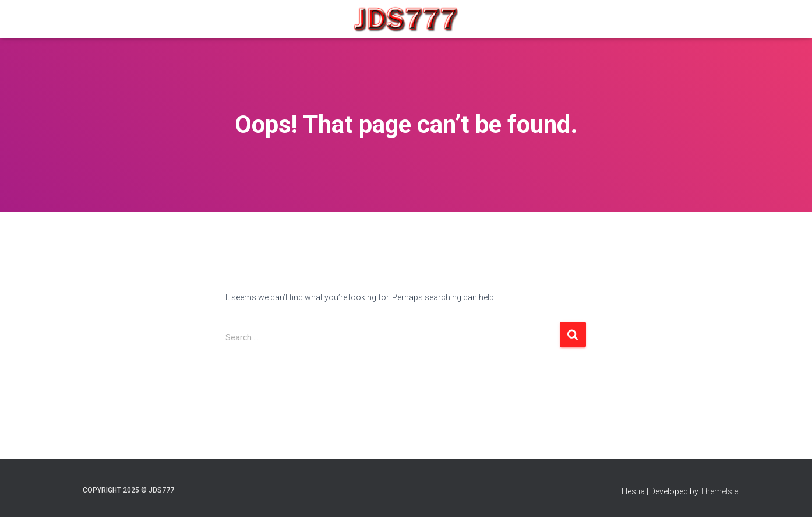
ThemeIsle (719, 491)
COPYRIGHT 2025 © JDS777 (128, 490)
